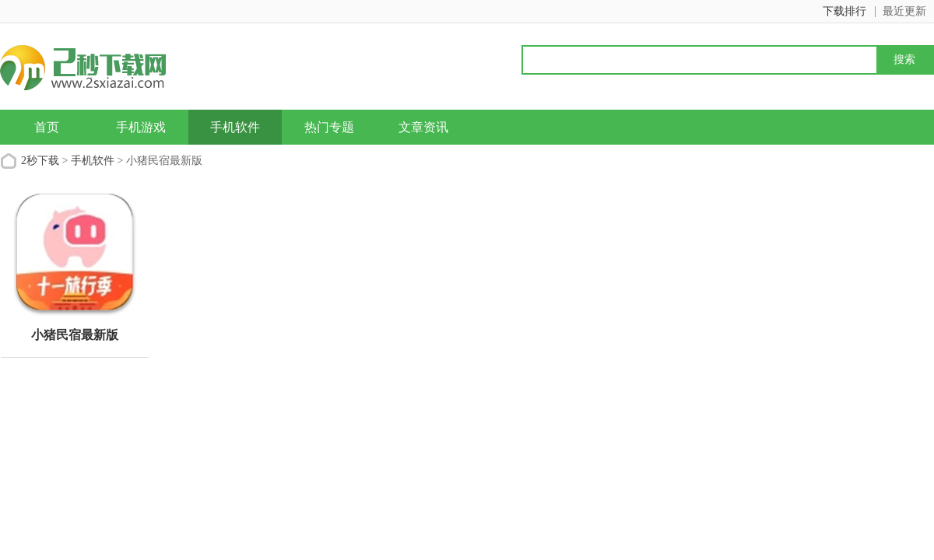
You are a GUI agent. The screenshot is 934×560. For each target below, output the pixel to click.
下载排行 (844, 11)
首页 (47, 127)
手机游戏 (141, 127)
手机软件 (235, 127)
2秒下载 (40, 161)
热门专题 (329, 127)
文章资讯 (423, 127)
